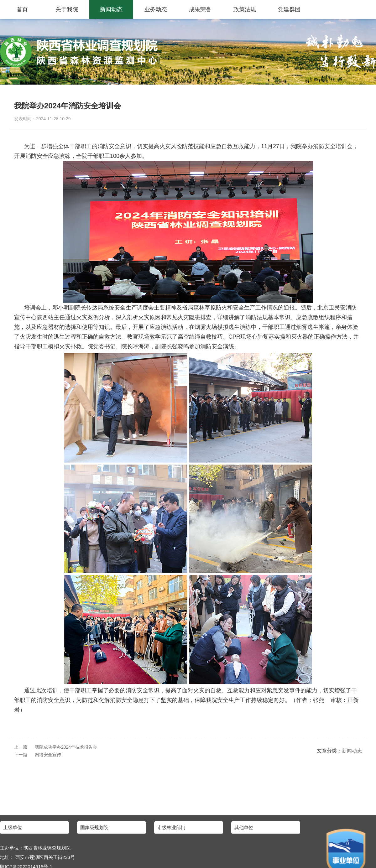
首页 (22, 9)
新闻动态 (111, 9)
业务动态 (156, 9)
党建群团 (289, 9)
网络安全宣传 (48, 755)
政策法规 (245, 9)
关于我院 (67, 9)
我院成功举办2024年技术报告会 (66, 747)
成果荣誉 (200, 9)
